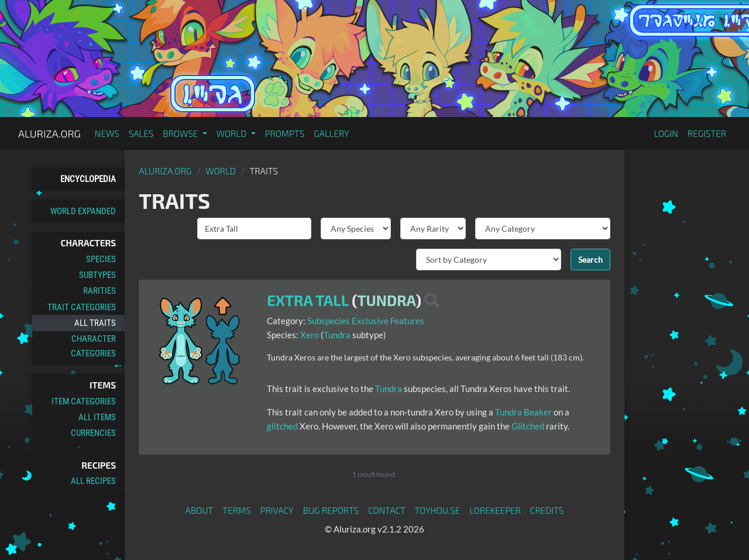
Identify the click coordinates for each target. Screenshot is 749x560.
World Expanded (83, 211)
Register (707, 133)
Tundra (386, 300)
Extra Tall (308, 300)
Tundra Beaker (523, 412)
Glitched (528, 426)
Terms (236, 510)
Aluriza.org (49, 133)
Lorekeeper (495, 510)
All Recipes (93, 481)
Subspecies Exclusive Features (366, 321)
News (107, 133)
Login (666, 133)
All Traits (95, 323)
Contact (387, 510)
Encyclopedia (88, 179)
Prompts (285, 133)
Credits (547, 510)
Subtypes (97, 275)
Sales (141, 133)
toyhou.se (437, 510)
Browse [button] (181, 133)
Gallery (331, 133)
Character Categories (93, 346)
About (200, 510)
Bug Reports (331, 510)
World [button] (233, 133)
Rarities (99, 291)
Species (101, 259)
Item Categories (84, 401)
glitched (282, 426)
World (221, 171)
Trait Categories (82, 307)
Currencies (93, 433)
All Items (97, 417)
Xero (310, 335)
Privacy (277, 510)
